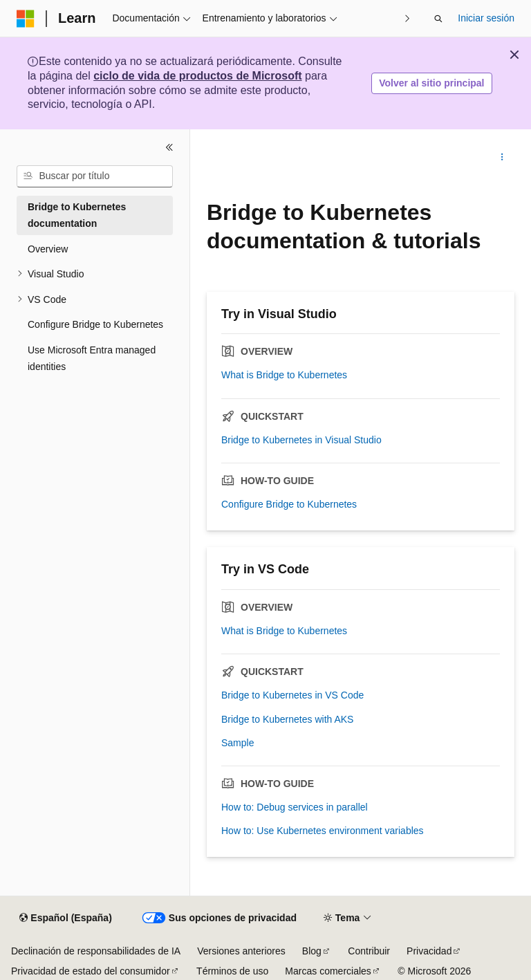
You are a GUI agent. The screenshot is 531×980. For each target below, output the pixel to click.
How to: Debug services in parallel (295, 807)
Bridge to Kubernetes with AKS (287, 719)
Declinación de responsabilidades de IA (96, 951)
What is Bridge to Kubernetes (284, 375)
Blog (312, 951)
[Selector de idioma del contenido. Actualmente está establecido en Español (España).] (65, 918)
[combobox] (95, 176)
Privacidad (429, 951)
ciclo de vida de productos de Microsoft (197, 76)
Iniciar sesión (486, 18)
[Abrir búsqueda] (438, 19)
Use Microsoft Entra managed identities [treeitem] (92, 359)
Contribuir (369, 951)
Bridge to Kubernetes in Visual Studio (301, 440)
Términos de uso (232, 971)
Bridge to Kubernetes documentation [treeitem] (77, 215)
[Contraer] (169, 147)
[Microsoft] (26, 19)
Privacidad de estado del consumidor (91, 971)
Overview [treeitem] (48, 249)
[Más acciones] (502, 157)
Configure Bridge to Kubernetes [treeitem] (95, 324)
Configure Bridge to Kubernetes (289, 504)
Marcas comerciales (328, 971)
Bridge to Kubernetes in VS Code (292, 695)
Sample (237, 743)
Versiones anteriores (241, 951)
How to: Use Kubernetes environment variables (323, 831)
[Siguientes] (407, 18)
